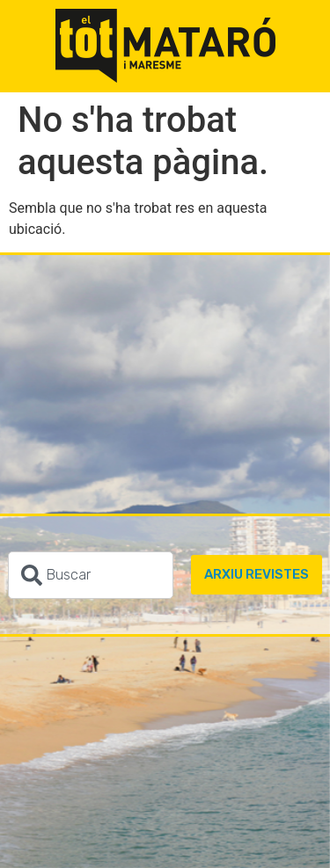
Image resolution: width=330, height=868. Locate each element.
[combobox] (91, 575)
